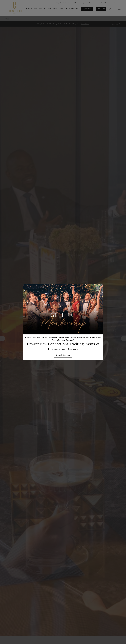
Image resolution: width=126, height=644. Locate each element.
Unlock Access (63, 355)
